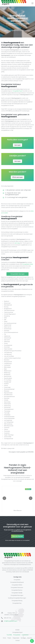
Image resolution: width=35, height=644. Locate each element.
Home (6, 31)
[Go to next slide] (31, 498)
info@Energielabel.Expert (11, 621)
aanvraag (17, 243)
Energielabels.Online (28, 264)
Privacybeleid (17, 635)
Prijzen (9, 638)
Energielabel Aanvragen (17, 595)
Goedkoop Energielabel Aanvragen (17, 598)
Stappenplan (16, 638)
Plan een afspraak (18, 536)
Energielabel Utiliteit (17, 585)
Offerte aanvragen (18, 177)
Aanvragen (18, 145)
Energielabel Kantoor (17, 590)
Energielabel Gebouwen (17, 588)
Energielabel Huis (17, 603)
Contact (18, 640)
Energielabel (17, 580)
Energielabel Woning (17, 601)
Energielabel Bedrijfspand (17, 582)
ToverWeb (9, 635)
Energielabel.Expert (18, 91)
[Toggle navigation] (32, 3)
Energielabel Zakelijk (17, 593)
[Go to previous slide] (4, 498)
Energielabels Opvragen (17, 274)
